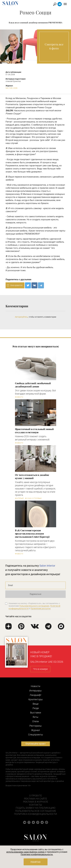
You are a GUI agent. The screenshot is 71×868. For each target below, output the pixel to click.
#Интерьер (19, 498)
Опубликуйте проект (36, 744)
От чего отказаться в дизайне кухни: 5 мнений (32, 477)
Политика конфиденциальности (35, 814)
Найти (55, 4)
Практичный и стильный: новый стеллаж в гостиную (34, 431)
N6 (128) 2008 (11, 88)
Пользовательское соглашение (36, 811)
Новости (35, 686)
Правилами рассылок (41, 609)
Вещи (36, 704)
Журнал (35, 730)
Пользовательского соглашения (34, 606)
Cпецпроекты (36, 735)
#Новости (19, 397)
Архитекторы (35, 699)
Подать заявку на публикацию (35, 808)
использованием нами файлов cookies (25, 852)
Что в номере (40, 669)
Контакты (36, 805)
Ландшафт (36, 695)
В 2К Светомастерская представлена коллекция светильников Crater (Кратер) (32, 534)
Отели (35, 721)
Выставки (36, 713)
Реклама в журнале (36, 802)
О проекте (35, 796)
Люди (36, 708)
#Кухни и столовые (33, 498)
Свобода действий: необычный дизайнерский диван (33, 385)
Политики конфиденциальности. (37, 854)
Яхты (35, 717)
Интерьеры (35, 691)
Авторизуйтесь (21, 317)
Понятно (35, 862)
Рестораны (36, 726)
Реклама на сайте (35, 799)
